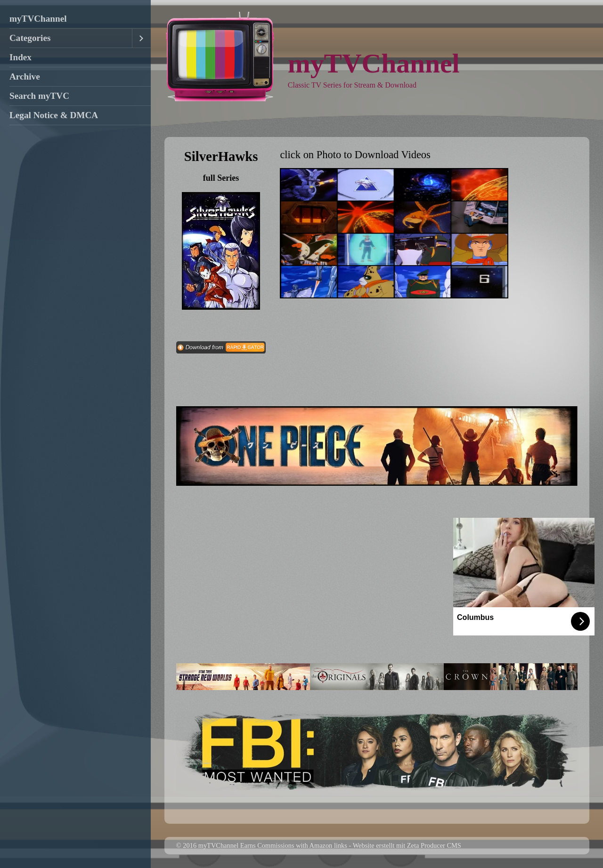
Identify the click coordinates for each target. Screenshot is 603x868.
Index (20, 57)
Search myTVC (39, 96)
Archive (25, 76)
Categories (30, 38)
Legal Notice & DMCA (54, 115)
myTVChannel (38, 19)
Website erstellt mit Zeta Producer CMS (407, 845)
